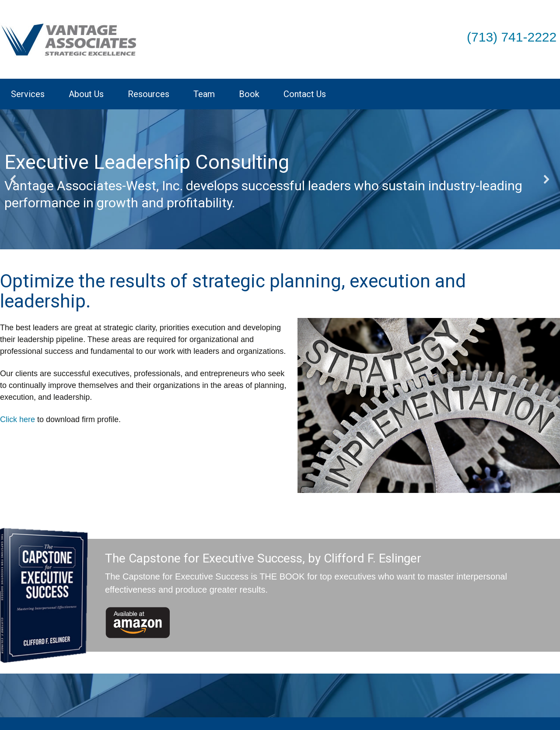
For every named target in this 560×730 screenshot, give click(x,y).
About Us (86, 94)
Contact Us (305, 94)
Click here (17, 419)
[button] (14, 179)
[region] (280, 179)
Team (204, 94)
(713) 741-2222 (512, 37)
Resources (149, 94)
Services (28, 94)
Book (249, 94)
